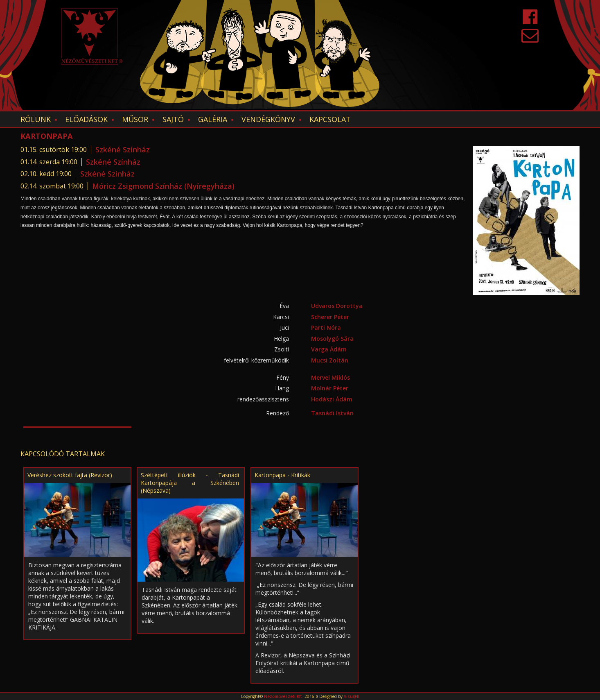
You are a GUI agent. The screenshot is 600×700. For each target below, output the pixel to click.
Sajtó (173, 119)
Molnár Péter (330, 388)
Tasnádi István (332, 413)
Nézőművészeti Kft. (284, 696)
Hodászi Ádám (332, 399)
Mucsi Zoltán (330, 360)
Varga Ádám (329, 349)
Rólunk (36, 119)
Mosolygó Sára (332, 339)
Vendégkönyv (268, 119)
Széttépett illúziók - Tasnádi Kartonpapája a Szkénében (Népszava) (190, 483)
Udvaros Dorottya (337, 306)
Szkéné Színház (123, 150)
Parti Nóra (326, 327)
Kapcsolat (330, 119)
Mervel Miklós (330, 377)
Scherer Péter (330, 317)
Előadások (86, 119)
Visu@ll (352, 696)
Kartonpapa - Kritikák (282, 475)
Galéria (213, 119)
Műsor (135, 119)
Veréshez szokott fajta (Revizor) (70, 475)
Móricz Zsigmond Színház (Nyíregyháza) (163, 186)
